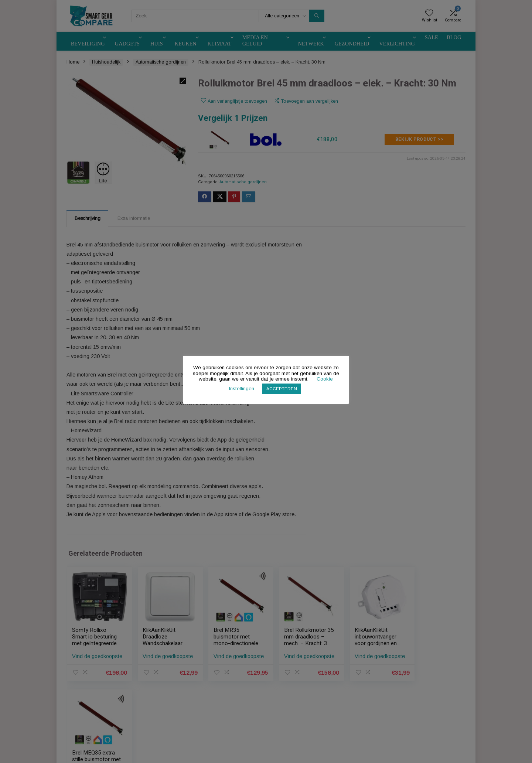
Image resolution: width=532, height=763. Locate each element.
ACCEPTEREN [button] (282, 389)
